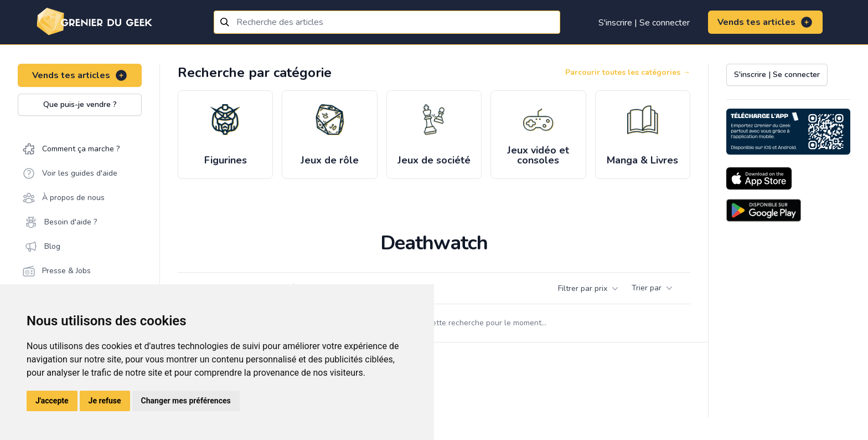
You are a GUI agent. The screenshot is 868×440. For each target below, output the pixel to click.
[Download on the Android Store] (764, 210)
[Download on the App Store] (759, 178)
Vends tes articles (765, 22)
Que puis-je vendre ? (80, 104)
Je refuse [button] (105, 401)
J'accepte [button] (52, 401)
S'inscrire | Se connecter (644, 23)
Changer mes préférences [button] (186, 401)
